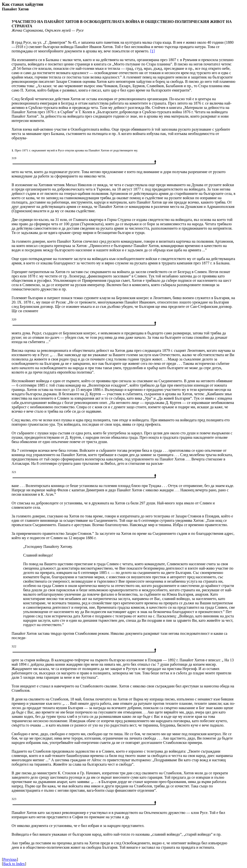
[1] (153, 51)
